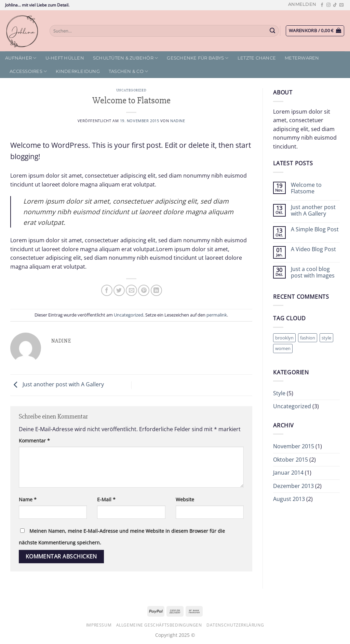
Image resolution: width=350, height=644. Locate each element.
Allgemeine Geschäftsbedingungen (159, 625)
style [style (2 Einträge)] (326, 338)
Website (185, 499)
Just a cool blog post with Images (313, 272)
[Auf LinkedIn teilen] (156, 290)
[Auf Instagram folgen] (328, 5)
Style (279, 393)
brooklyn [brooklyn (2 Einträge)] (284, 338)
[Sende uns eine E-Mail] (341, 5)
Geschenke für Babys (198, 58)
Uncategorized (131, 90)
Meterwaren (302, 58)
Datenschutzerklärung (235, 625)
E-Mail (106, 499)
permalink (217, 315)
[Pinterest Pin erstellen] (144, 290)
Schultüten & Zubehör (126, 58)
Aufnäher (21, 58)
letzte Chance (257, 58)
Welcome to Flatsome (306, 188)
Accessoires (28, 71)
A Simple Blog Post (315, 229)
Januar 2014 (288, 473)
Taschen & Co (129, 71)
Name (28, 499)
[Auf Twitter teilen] (119, 290)
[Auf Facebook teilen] (107, 290)
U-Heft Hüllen (65, 58)
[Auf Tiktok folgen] (335, 5)
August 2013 (289, 499)
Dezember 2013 (293, 486)
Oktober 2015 (291, 460)
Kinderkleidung (78, 71)
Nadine (178, 121)
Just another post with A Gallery (57, 385)
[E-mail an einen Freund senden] (131, 290)
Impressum (99, 625)
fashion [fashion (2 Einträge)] (308, 338)
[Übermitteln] (273, 31)
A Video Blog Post (313, 249)
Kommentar (34, 441)
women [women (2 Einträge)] (283, 348)
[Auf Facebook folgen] (322, 5)
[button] (302, 4)
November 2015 (294, 446)
